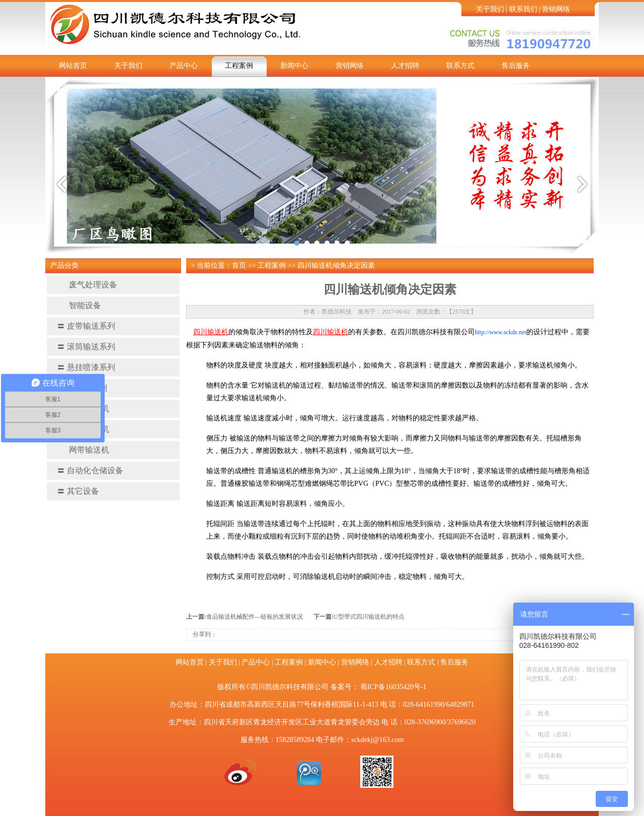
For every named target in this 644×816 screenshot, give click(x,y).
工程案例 (239, 66)
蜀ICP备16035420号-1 (393, 687)
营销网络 (556, 9)
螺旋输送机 (83, 409)
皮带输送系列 (86, 326)
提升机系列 (82, 388)
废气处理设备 (87, 285)
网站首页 (73, 66)
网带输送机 (83, 450)
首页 (239, 266)
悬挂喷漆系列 (86, 367)
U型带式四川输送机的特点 (369, 617)
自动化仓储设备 (90, 470)
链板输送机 (83, 429)
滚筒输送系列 (86, 347)
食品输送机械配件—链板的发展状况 (255, 617)
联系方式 (460, 66)
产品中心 (184, 66)
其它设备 (78, 491)
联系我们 (523, 9)
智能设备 (79, 305)
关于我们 (490, 9)
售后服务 (516, 66)
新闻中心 (294, 66)
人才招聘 (405, 66)
